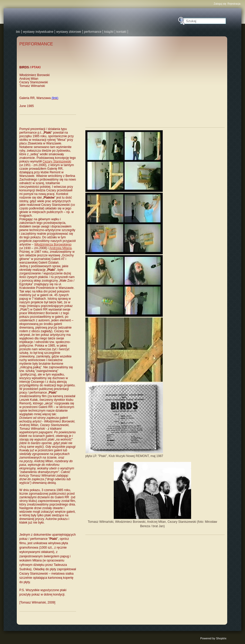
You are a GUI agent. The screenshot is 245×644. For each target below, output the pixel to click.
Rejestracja (234, 4)
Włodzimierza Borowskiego (53, 244)
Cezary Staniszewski (57, 161)
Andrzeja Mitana (60, 248)
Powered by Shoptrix (214, 638)
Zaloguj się (220, 4)
